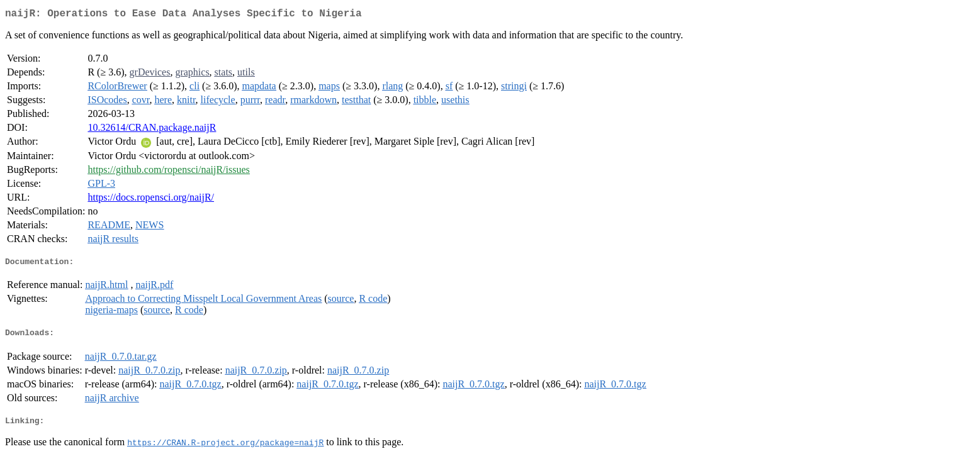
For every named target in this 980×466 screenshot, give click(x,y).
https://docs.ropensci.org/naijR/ (151, 200)
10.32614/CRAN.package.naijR (152, 130)
